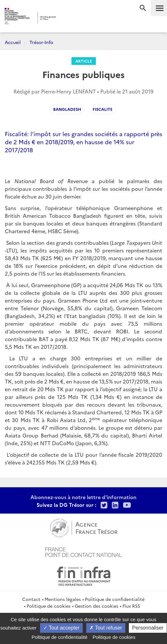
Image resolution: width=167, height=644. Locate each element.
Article (84, 61)
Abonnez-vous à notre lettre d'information (83, 497)
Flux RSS (131, 606)
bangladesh (67, 109)
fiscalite (103, 109)
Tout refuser (106, 628)
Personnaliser (148, 628)
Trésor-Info (41, 42)
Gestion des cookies (96, 606)
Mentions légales (63, 599)
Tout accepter (61, 628)
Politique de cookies (49, 606)
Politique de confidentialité (115, 599)
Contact (31, 599)
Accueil (13, 42)
